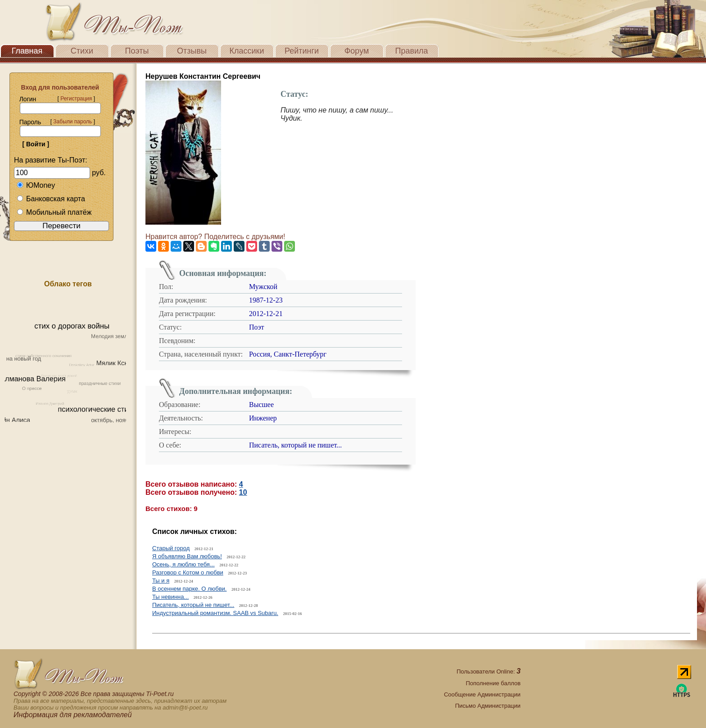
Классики (247, 51)
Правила (411, 51)
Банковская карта (51, 199)
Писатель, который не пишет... (193, 605)
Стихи (82, 51)
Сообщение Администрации (482, 694)
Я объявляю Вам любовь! (187, 556)
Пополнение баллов (493, 683)
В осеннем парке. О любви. (189, 589)
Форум (357, 51)
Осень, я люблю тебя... (183, 564)
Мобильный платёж (54, 212)
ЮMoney (36, 185)
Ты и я (161, 581)
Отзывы (192, 51)
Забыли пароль (72, 122)
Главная (27, 51)
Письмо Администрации (488, 706)
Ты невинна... (170, 597)
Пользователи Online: (489, 671)
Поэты (137, 51)
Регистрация (76, 99)
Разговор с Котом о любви (188, 572)
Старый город (171, 548)
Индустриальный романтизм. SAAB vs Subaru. (215, 613)
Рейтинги (302, 51)
